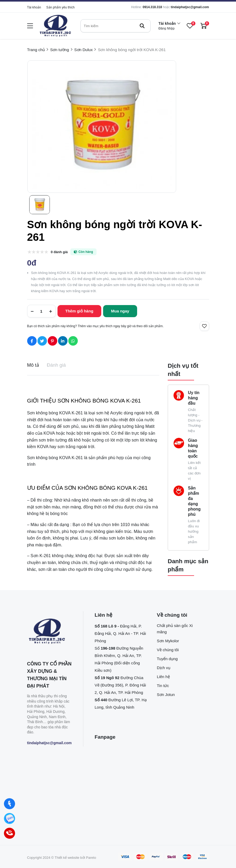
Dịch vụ (164, 668)
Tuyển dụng (167, 659)
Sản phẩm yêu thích (61, 7)
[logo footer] (49, 632)
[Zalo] (9, 818)
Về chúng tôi (168, 650)
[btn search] (142, 26)
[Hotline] (9, 833)
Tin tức (163, 686)
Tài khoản (34, 7)
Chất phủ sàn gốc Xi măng (175, 629)
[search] (115, 26)
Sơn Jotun (166, 695)
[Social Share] (32, 341)
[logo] (55, 26)
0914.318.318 (152, 7)
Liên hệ (163, 677)
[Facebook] (9, 804)
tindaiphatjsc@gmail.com (190, 7)
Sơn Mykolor (168, 641)
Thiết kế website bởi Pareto (75, 858)
